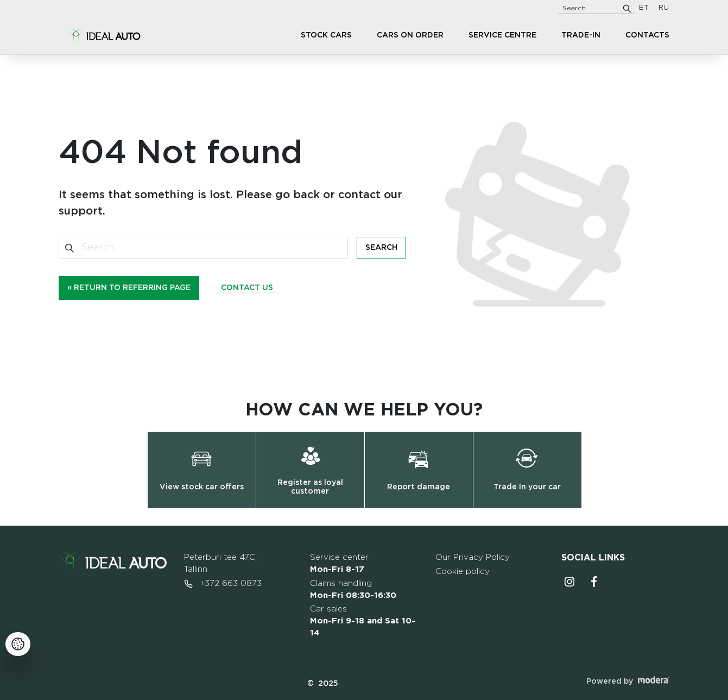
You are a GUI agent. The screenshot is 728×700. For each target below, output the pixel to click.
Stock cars (326, 35)
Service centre (502, 35)
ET (644, 8)
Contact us (247, 288)
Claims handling (353, 589)
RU (664, 8)
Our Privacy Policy (473, 557)
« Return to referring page (129, 288)
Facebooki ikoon (594, 582)
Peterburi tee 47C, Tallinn (220, 563)
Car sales (363, 621)
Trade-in (581, 35)
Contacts (647, 35)
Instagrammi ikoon (569, 582)
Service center (339, 563)
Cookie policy (463, 572)
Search (381, 248)
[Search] (627, 8)
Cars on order (410, 35)
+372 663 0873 (223, 584)
